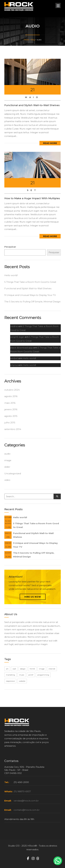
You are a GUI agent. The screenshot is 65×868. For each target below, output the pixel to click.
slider (7, 467)
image (8, 460)
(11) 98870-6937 (22, 791)
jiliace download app (21, 348)
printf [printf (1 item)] (31, 675)
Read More (50, 143)
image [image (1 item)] (42, 669)
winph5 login (17, 337)
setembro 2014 (13, 429)
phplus (14, 365)
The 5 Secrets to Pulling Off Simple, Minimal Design (32, 302)
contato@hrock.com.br (27, 810)
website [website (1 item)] (22, 681)
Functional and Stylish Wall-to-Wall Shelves (32, 105)
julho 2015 (10, 423)
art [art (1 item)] (7, 669)
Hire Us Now (33, 597)
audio (7, 454)
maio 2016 (10, 403)
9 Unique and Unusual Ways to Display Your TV (30, 295)
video (7, 480)
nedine (14, 326)
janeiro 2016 (11, 409)
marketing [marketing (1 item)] (10, 675)
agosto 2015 (11, 416)
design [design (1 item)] (23, 669)
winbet (14, 358)
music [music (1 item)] (22, 675)
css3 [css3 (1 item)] (14, 669)
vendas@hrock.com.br (26, 801)
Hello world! (11, 275)
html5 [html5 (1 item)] (32, 669)
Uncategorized (13, 473)
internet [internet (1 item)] (52, 669)
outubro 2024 (12, 390)
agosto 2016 (11, 396)
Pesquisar (10, 247)
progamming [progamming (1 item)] (43, 675)
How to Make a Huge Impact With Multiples (32, 198)
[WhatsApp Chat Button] (58, 861)
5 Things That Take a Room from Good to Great (30, 282)
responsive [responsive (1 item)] (10, 681)
